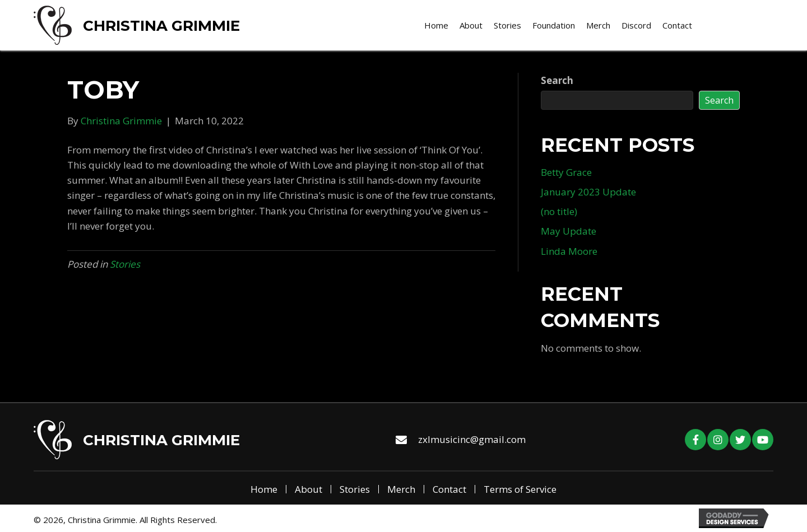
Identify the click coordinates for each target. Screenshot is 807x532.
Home (264, 489)
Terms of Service (520, 489)
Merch (401, 489)
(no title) (559, 211)
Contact (449, 489)
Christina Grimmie (161, 26)
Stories (125, 264)
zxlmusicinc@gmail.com (472, 439)
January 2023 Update (588, 192)
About (309, 489)
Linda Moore (569, 251)
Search (557, 80)
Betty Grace (566, 172)
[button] (695, 440)
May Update (569, 231)
